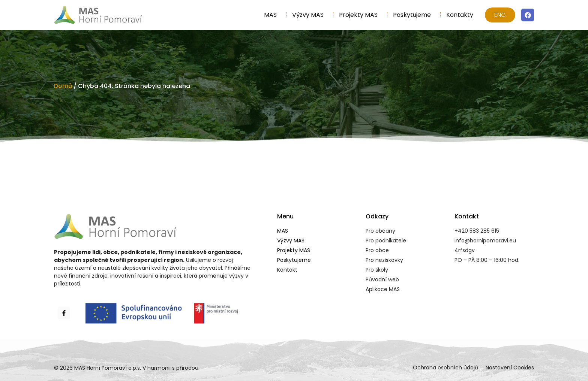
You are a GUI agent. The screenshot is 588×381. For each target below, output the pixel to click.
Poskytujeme (414, 15)
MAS (272, 15)
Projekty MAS (360, 15)
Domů (63, 86)
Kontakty (460, 15)
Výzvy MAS (310, 15)
